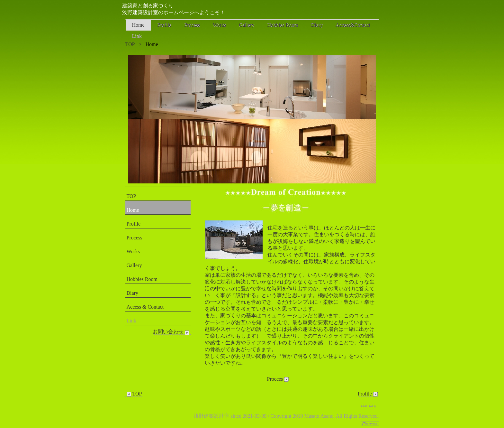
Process (192, 25)
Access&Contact (353, 25)
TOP (130, 44)
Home (138, 25)
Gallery (247, 25)
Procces (279, 379)
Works (219, 25)
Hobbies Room (283, 25)
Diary (317, 25)
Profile (165, 25)
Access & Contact (145, 307)
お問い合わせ (172, 332)
